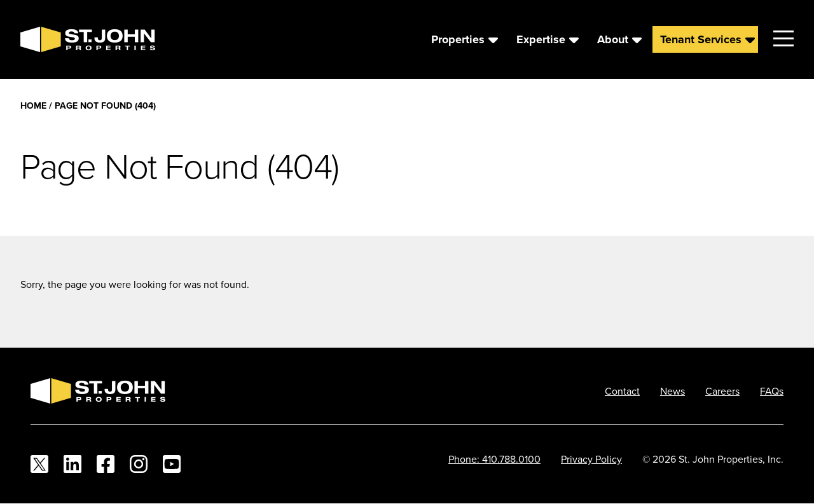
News (673, 391)
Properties (458, 39)
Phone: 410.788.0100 (494, 459)
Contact (622, 391)
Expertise (541, 39)
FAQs (772, 391)
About (613, 39)
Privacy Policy (591, 459)
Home (33, 106)
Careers (722, 391)
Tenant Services (701, 39)
